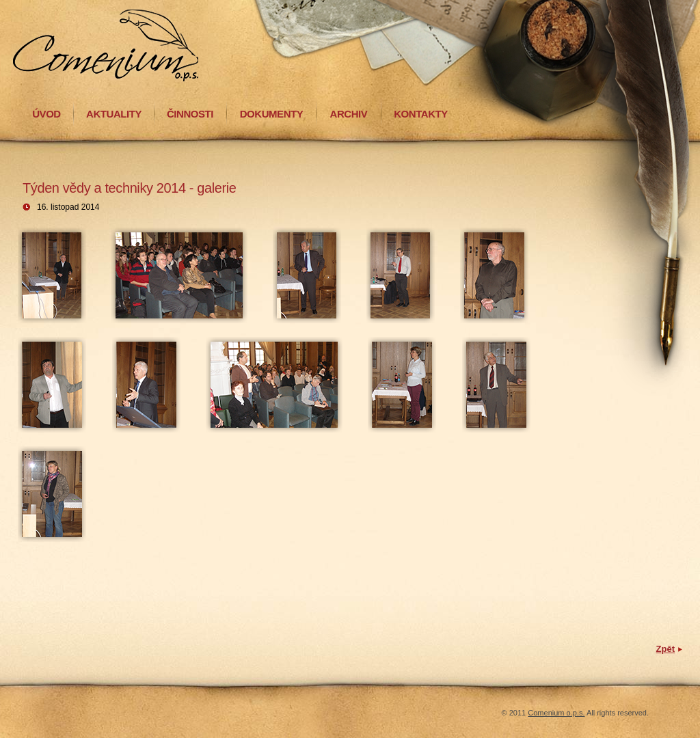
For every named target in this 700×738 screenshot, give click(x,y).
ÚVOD (46, 114)
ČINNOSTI (190, 114)
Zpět (665, 649)
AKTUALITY (114, 114)
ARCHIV (349, 114)
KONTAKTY (421, 114)
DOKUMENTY (272, 114)
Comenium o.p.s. (556, 713)
